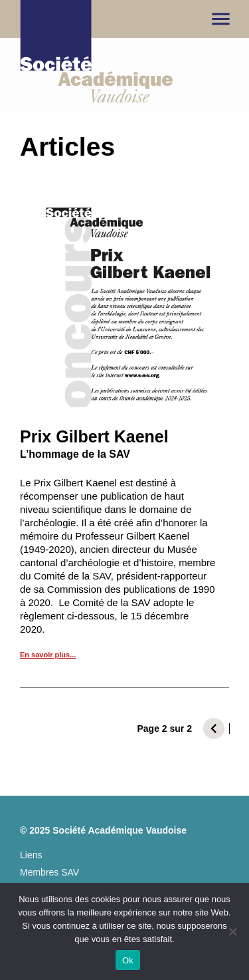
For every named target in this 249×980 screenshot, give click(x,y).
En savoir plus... (48, 655)
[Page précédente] (214, 729)
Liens (31, 855)
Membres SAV (49, 873)
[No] (232, 931)
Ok (128, 960)
